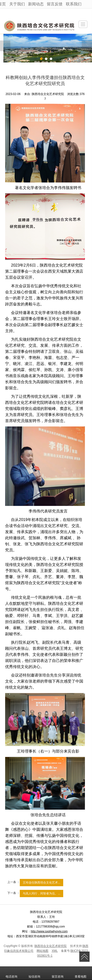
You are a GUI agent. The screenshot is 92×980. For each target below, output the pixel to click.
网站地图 (42, 951)
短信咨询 (34, 973)
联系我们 (74, 4)
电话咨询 (11, 973)
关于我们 (17, 4)
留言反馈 (55, 4)
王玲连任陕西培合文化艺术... (41, 883)
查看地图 (81, 973)
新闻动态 (36, 4)
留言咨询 (58, 973)
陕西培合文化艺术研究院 (51, 946)
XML (55, 951)
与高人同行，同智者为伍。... (41, 893)
